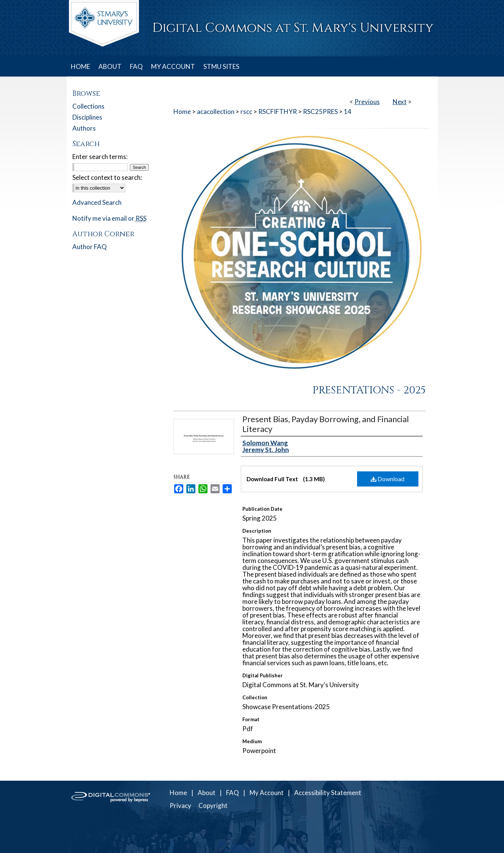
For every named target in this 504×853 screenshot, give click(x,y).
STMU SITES (221, 66)
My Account (267, 793)
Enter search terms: (100, 157)
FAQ (232, 793)
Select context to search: (107, 177)
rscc (246, 111)
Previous (367, 102)
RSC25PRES (320, 111)
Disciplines (87, 117)
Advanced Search (97, 202)
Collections (88, 106)
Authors (84, 128)
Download (388, 479)
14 (348, 111)
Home (182, 111)
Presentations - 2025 (369, 390)
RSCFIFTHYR (278, 111)
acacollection (216, 111)
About (207, 793)
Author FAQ (90, 247)
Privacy (180, 805)
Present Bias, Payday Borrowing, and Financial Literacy (326, 424)
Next (400, 102)
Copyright (213, 805)
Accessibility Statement (328, 793)
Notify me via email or (109, 218)
